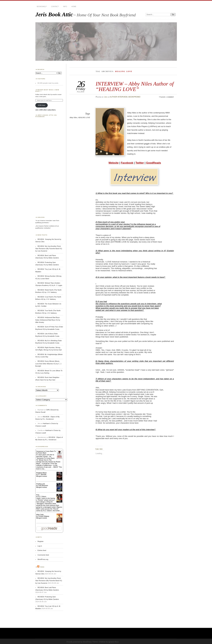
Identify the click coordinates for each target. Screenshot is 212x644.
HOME (74, 6)
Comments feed (43, 555)
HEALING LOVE (84, 117)
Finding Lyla (41, 484)
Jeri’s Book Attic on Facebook (46, 116)
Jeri (106, 97)
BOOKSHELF (42, 6)
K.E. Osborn (42, 497)
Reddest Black (41, 473)
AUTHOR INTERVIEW (118, 97)
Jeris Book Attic (54, 14)
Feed (42, 567)
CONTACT (55, 6)
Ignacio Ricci (113, 642)
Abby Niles (73, 117)
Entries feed (42, 550)
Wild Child (40, 515)
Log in (40, 546)
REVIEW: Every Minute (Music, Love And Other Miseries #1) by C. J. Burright (49, 364)
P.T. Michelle (42, 474)
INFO (65, 6)
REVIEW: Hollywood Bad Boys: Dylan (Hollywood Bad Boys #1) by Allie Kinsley (48, 320)
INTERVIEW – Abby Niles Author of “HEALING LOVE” (135, 86)
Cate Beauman (43, 486)
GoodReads (153, 163)
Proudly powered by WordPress (79, 642)
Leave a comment (167, 97)
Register (41, 541)
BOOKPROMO (134, 97)
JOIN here (42, 105)
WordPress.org (43, 559)
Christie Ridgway (44, 516)
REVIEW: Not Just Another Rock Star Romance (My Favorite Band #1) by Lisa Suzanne (49, 249)
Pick (38, 495)
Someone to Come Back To (46, 451)
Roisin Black (42, 453)
